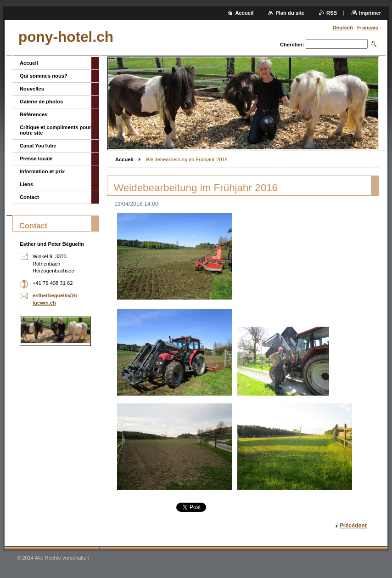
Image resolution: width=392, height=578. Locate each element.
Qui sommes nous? (44, 76)
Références (34, 114)
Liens (26, 184)
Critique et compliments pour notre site (55, 130)
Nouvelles (32, 89)
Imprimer (370, 13)
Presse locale (36, 159)
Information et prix (42, 171)
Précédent (353, 526)
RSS (332, 13)
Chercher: (292, 45)
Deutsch (343, 28)
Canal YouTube (38, 146)
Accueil (124, 159)
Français (368, 28)
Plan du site (290, 13)
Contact (29, 197)
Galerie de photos (42, 102)
